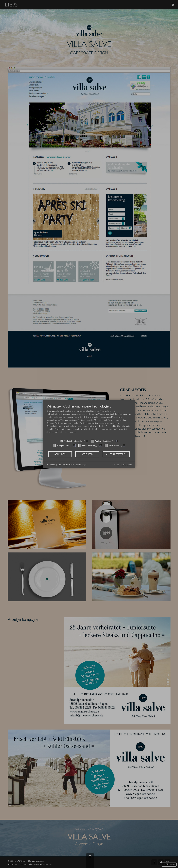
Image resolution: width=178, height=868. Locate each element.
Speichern (87, 454)
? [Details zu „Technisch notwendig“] (87, 441)
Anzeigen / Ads (63, 446)
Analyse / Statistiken (103, 441)
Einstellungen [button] (81, 465)
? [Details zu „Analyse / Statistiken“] (117, 441)
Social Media (114, 446)
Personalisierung (89, 446)
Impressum (51, 465)
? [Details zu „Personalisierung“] (101, 446)
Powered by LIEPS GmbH (122, 465)
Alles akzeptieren (116, 454)
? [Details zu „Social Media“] (124, 446)
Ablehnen (60, 454)
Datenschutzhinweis (66, 465)
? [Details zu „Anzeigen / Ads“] (74, 446)
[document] (89, 421)
